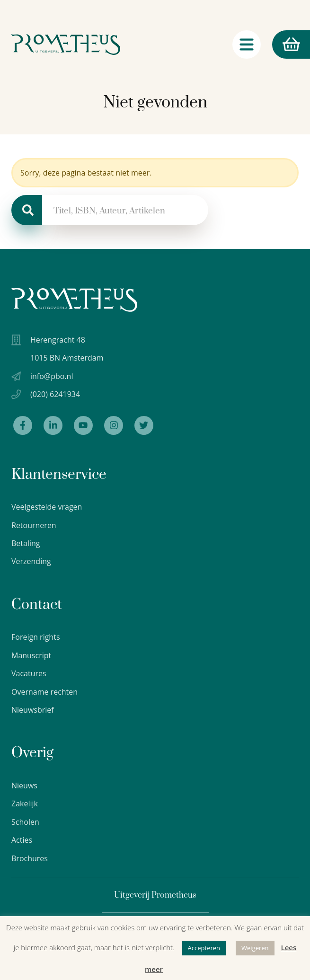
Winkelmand (286, 47)
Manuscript (31, 655)
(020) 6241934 (55, 394)
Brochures (30, 858)
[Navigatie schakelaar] (247, 47)
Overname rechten (44, 692)
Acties (22, 840)
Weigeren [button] (255, 948)
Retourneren (34, 525)
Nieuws (24, 786)
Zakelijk (25, 803)
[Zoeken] (27, 210)
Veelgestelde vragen (47, 507)
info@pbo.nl (52, 376)
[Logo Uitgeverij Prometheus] (66, 47)
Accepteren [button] (204, 948)
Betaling (26, 543)
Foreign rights (36, 637)
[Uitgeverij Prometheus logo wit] (74, 300)
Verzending (31, 561)
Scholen (25, 822)
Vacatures (29, 673)
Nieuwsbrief (33, 710)
